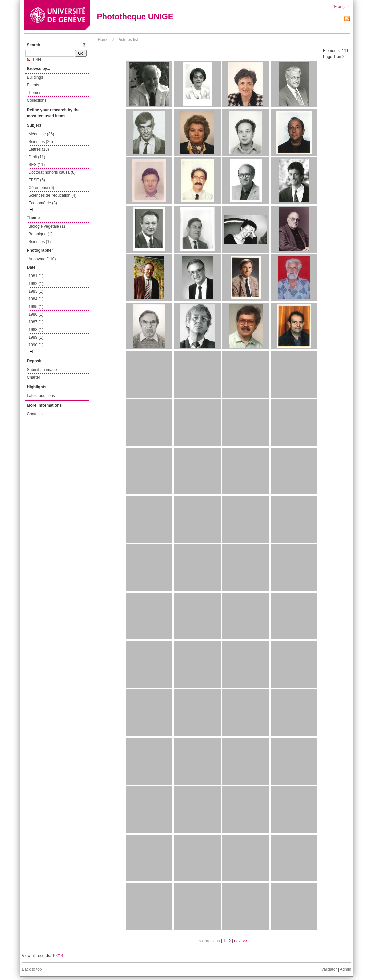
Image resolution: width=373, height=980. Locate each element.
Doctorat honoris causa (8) (52, 172)
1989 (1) (36, 337)
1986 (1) (36, 314)
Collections (37, 100)
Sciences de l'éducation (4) (53, 195)
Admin (345, 969)
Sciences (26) (41, 142)
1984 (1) (36, 299)
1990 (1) (36, 345)
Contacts (35, 414)
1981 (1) (36, 276)
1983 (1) (36, 291)
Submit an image (42, 370)
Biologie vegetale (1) (47, 226)
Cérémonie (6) (41, 188)
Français (342, 7)
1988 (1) (36, 330)
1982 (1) (36, 284)
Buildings (35, 77)
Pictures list (128, 40)
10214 (58, 956)
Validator (329, 969)
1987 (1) (36, 322)
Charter (34, 377)
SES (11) (37, 165)
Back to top (32, 969)
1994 (34, 60)
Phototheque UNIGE (135, 17)
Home (103, 40)
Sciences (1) (40, 242)
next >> (241, 941)
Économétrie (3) (43, 203)
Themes (34, 93)
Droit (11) (37, 157)
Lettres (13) (39, 149)
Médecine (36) (41, 134)
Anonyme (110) (42, 259)
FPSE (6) (37, 180)
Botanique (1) (41, 234)
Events (33, 85)
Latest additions (41, 396)
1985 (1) (36, 307)
